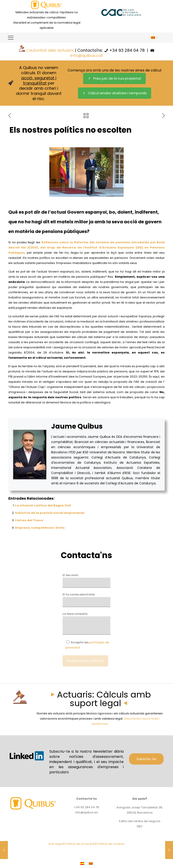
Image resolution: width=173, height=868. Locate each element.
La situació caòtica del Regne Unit (43, 505)
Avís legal (56, 844)
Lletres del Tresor (29, 520)
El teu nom (86, 580)
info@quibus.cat (87, 55)
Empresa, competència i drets (40, 528)
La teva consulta (86, 623)
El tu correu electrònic (86, 600)
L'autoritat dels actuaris (50, 50)
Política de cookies (111, 844)
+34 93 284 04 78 (127, 50)
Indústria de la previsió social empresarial (50, 513)
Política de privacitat (80, 844)
